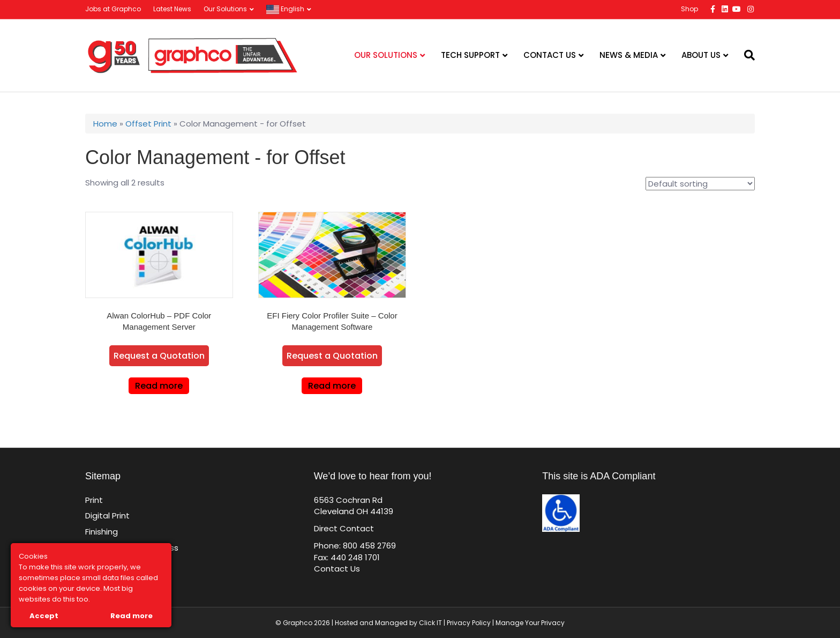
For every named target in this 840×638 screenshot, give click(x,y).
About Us (701, 55)
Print (94, 500)
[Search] (745, 55)
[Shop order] (700, 184)
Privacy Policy (469, 623)
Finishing (102, 532)
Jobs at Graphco (113, 9)
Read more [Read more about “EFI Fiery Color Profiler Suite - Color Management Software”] (332, 386)
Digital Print (107, 515)
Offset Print (148, 124)
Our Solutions (225, 9)
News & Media (629, 55)
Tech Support (470, 55)
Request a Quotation (159, 356)
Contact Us (550, 55)
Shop (689, 9)
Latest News (172, 9)
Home (105, 124)
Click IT (431, 623)
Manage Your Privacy (530, 623)
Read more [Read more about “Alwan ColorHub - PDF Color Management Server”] (159, 386)
